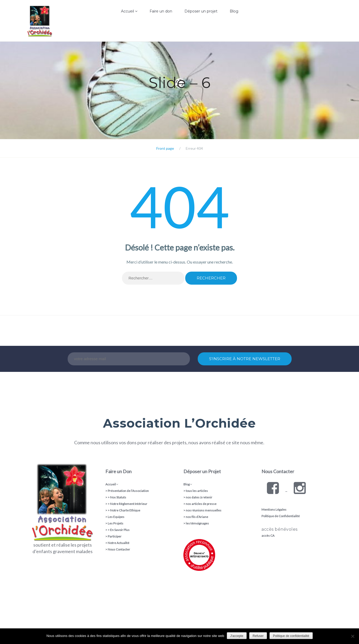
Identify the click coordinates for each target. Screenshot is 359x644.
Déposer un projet (201, 11)
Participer (115, 536)
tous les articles (197, 491)
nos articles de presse (201, 504)
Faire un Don (118, 471)
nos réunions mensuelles (204, 510)
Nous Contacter (119, 549)
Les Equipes (116, 517)
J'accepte (237, 636)
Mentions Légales (274, 509)
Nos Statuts (118, 497)
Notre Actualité (118, 543)
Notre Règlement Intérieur (129, 504)
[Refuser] (352, 636)
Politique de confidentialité (291, 636)
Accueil (129, 11)
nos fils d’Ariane (197, 517)
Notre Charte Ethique (125, 510)
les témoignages (197, 523)
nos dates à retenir (199, 497)
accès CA (268, 536)
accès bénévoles (280, 529)
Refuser (258, 636)
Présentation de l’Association (128, 491)
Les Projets (116, 523)
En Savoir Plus (120, 530)
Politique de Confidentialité (281, 516)
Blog (234, 11)
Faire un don (161, 11)
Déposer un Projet (202, 471)
